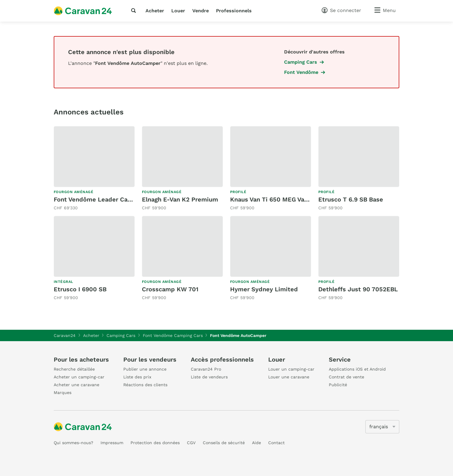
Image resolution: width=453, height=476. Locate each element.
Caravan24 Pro (206, 369)
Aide (256, 443)
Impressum (112, 443)
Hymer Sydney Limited (264, 289)
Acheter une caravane (76, 385)
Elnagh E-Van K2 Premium (180, 199)
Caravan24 (65, 335)
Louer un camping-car (291, 369)
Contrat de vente (346, 377)
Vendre (201, 11)
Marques (63, 393)
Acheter (155, 11)
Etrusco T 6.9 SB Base (351, 199)
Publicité (338, 385)
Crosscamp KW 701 (170, 289)
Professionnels (234, 11)
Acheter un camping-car (79, 377)
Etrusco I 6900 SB (80, 289)
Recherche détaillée (74, 369)
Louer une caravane (289, 377)
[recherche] (135, 11)
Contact (276, 443)
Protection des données (155, 443)
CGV (191, 443)
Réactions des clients (145, 385)
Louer (178, 11)
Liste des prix (137, 377)
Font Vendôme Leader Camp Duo (102, 199)
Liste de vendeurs (209, 377)
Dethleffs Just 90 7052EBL (358, 289)
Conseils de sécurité (224, 443)
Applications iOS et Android (357, 369)
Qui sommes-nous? (73, 443)
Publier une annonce (145, 369)
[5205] (382, 427)
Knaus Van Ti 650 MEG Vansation (278, 199)
